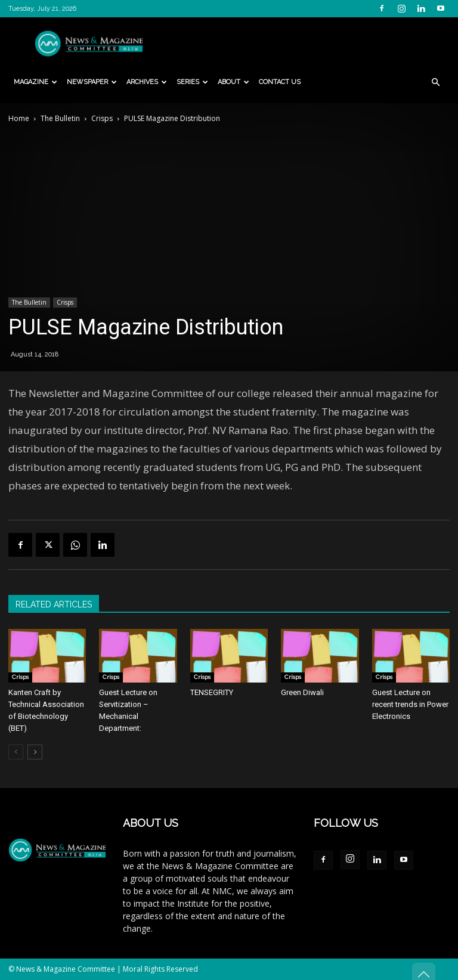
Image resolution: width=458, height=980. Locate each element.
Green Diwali (302, 692)
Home (19, 118)
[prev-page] (16, 752)
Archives (147, 82)
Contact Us (280, 82)
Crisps (102, 118)
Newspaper (92, 82)
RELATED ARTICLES (54, 604)
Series (192, 82)
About (233, 82)
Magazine (35, 82)
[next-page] (35, 752)
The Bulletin (60, 118)
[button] (435, 83)
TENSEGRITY (212, 692)
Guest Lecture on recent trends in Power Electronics (410, 704)
